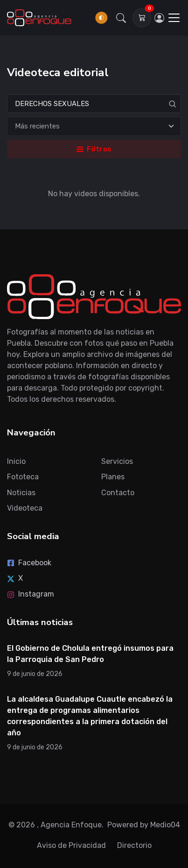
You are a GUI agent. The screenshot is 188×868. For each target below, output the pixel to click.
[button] (121, 18)
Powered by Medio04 (144, 825)
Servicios (117, 461)
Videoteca (25, 508)
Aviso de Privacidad (71, 845)
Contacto (118, 493)
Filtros (94, 149)
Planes (113, 477)
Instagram (31, 594)
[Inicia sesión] (159, 18)
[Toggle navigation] (174, 18)
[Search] (94, 104)
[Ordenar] (94, 126)
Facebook (29, 563)
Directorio (134, 845)
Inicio (16, 461)
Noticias (21, 493)
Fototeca (23, 477)
